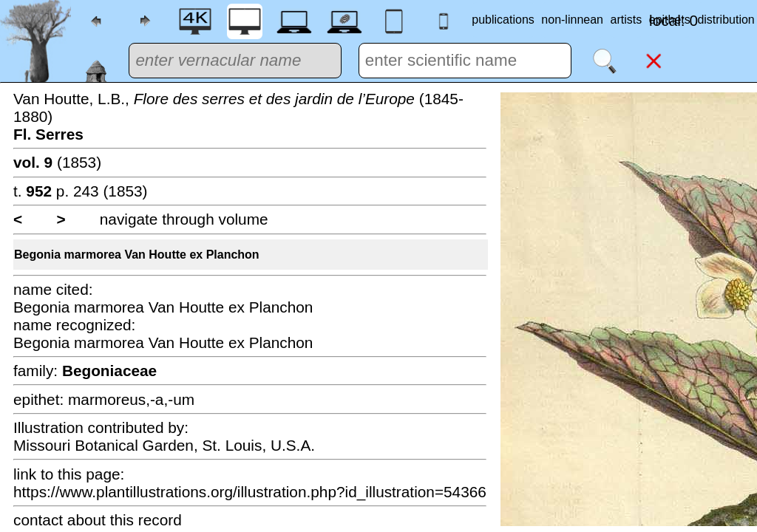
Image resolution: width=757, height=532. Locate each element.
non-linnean (572, 20)
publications (503, 20)
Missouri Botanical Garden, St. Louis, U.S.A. (164, 445)
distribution (726, 20)
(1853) (57, 162)
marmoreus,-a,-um (131, 399)
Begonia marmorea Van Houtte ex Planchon (137, 255)
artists (627, 20)
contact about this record (98, 520)
